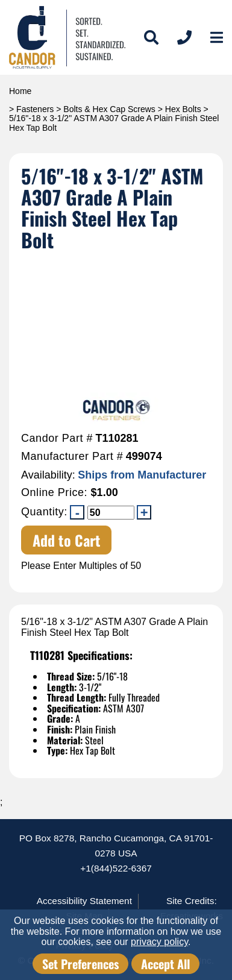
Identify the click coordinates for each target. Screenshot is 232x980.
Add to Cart (67, 540)
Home (20, 91)
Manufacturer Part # (72, 457)
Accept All (165, 964)
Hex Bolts (183, 109)
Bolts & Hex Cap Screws (109, 109)
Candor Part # (57, 438)
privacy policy (159, 942)
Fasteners (35, 109)
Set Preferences (80, 964)
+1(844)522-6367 (116, 868)
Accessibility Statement (84, 901)
